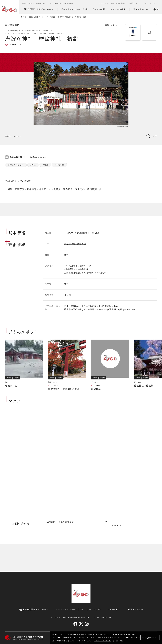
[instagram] (87, 624)
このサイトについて (102, 641)
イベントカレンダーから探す (75, 9)
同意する (150, 638)
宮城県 (53, 17)
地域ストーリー (141, 9)
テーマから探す (100, 9)
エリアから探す (118, 9)
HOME (24, 17)
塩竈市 (60, 17)
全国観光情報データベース (39, 9)
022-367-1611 (114, 525)
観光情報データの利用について (129, 3)
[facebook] (75, 624)
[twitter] (81, 624)
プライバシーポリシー (151, 3)
